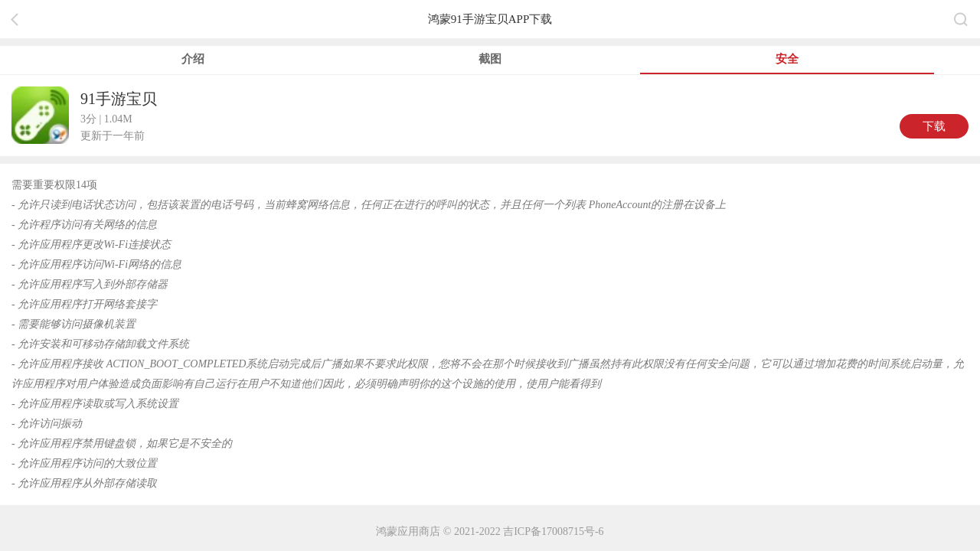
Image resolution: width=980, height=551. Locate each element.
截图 (490, 59)
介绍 (193, 59)
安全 (787, 59)
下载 (934, 126)
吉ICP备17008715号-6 (553, 531)
